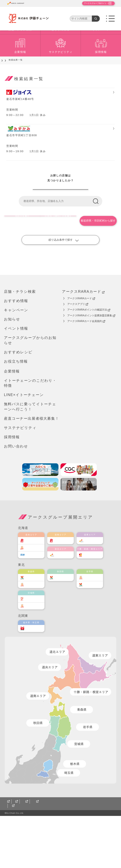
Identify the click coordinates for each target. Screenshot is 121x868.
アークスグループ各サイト (93, 3)
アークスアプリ (78, 352)
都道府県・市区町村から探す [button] (99, 269)
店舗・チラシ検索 (20, 48)
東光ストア (33, 596)
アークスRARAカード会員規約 (86, 369)
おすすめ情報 (60, 48)
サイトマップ (13, 858)
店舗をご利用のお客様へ (27, 78)
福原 (88, 603)
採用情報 (101, 71)
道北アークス (64, 603)
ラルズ (31, 588)
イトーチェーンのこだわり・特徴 (30, 431)
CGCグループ (34, 858)
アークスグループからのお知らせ (30, 388)
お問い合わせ (16, 494)
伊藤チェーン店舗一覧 (60, 232)
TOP (6, 78)
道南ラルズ (63, 588)
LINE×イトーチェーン (24, 443)
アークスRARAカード (83, 339)
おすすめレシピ (18, 400)
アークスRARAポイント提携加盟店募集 (91, 363)
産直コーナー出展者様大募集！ (32, 466)
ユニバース (33, 625)
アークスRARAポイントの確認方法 (89, 358)
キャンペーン (101, 48)
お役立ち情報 (16, 409)
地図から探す (22, 269)
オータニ (32, 676)
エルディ (32, 603)
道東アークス (93, 588)
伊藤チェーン (34, 647)
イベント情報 (16, 376)
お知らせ (12, 367)
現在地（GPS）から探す (60, 269)
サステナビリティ (61, 71)
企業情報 (20, 71)
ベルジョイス (34, 632)
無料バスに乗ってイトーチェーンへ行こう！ (30, 454)
